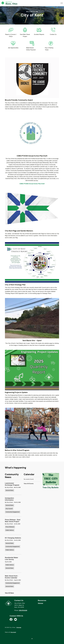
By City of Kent (9, 487)
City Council (9, 509)
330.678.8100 (23, 610)
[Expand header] (62, 3)
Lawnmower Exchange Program (12, 484)
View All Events (29, 484)
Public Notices (10, 530)
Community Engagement (13, 512)
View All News (9, 593)
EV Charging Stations (13, 538)
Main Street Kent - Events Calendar (12, 577)
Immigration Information (9, 499)
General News (10, 490)
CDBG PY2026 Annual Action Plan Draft (32, 184)
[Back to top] (32, 639)
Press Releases (10, 527)
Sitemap (40, 603)
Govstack (13, 632)
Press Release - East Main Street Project (13, 521)
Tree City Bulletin (51, 487)
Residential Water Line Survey (11, 558)
